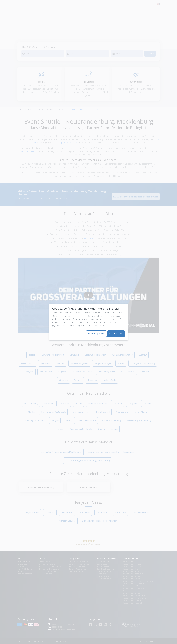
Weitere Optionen (96, 334)
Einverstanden (116, 334)
